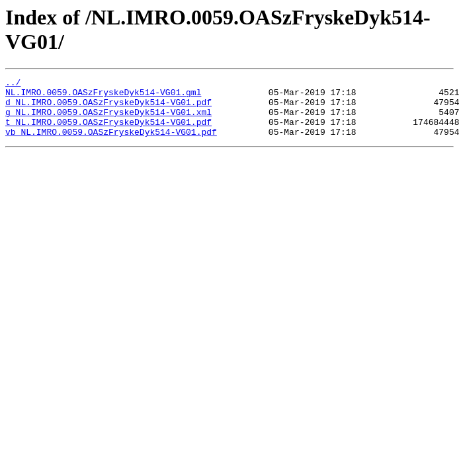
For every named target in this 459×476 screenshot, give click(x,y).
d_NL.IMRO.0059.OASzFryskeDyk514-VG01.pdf (108, 108)
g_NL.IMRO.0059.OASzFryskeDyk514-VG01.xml (108, 120)
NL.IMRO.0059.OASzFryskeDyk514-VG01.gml (103, 96)
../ (13, 84)
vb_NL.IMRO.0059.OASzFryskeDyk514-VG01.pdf (111, 143)
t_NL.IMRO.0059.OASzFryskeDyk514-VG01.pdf (108, 132)
